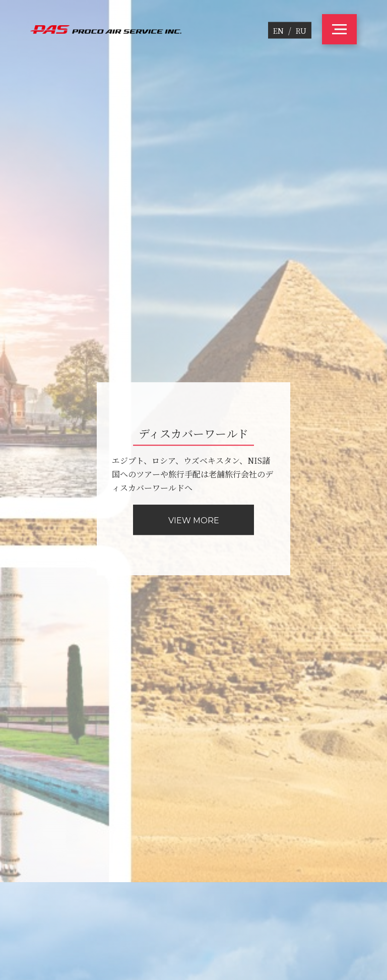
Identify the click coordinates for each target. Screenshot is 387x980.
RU (301, 30)
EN (278, 30)
